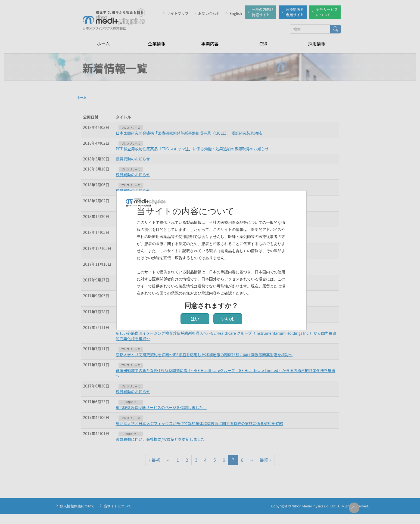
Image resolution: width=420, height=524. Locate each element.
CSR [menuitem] (263, 44)
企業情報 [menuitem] (157, 44)
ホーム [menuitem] (103, 44)
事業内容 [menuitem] (210, 44)
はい (195, 319)
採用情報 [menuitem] (317, 44)
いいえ (228, 319)
